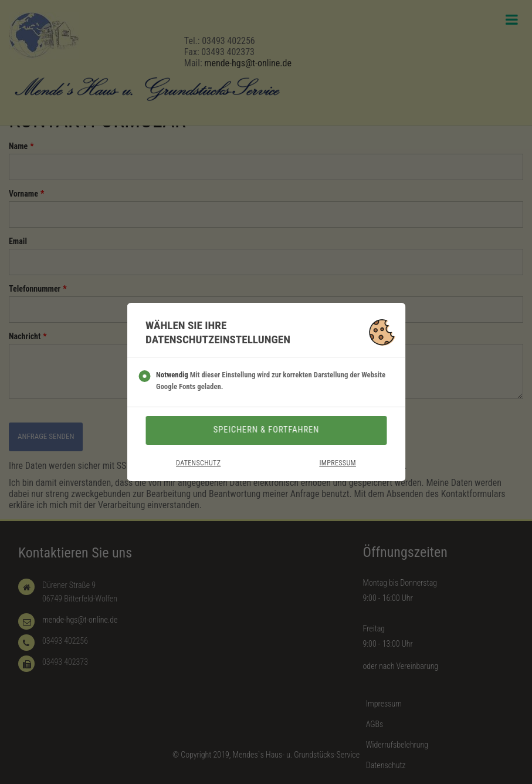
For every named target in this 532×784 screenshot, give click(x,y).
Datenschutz (198, 463)
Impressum (338, 463)
